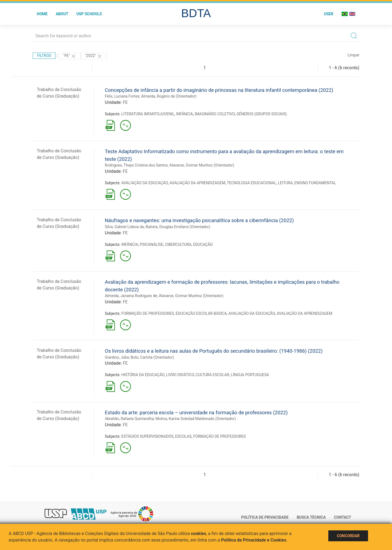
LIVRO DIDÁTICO (180, 375)
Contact (343, 517)
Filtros (44, 56)
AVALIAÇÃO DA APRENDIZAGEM (197, 183)
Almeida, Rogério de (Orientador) (169, 96)
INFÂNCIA (185, 114)
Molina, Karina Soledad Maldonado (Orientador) (196, 419)
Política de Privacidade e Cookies (254, 540)
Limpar (353, 55)
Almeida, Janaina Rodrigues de (131, 296)
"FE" (70, 56)
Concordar (348, 536)
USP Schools (89, 14)
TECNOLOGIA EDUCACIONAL (252, 183)
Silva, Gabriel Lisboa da (124, 227)
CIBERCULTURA (178, 244)
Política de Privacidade (265, 517)
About (62, 14)
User (329, 14)
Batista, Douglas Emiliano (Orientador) (178, 227)
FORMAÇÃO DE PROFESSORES (148, 313)
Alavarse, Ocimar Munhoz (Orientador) (202, 165)
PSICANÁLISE (152, 244)
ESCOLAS (183, 436)
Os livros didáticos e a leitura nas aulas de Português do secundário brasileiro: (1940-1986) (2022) (214, 351)
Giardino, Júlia (117, 357)
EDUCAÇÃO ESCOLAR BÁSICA (201, 313)
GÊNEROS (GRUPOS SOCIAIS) (262, 114)
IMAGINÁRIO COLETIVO (215, 114)
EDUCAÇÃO (203, 244)
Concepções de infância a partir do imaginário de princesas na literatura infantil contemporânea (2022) (219, 90)
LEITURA (285, 183)
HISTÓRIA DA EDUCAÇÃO (143, 375)
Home (42, 14)
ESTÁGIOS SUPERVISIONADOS (147, 436)
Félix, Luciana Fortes (122, 96)
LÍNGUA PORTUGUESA (250, 375)
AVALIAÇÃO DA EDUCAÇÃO (145, 183)
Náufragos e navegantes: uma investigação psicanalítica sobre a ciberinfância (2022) (199, 220)
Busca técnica (311, 517)
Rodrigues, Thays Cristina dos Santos (136, 165)
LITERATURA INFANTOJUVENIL (148, 114)
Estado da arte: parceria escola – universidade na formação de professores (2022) (196, 412)
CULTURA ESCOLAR (212, 375)
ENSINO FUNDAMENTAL (315, 183)
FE (125, 102)
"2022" (94, 56)
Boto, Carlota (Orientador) (152, 357)
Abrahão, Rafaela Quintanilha (129, 419)
